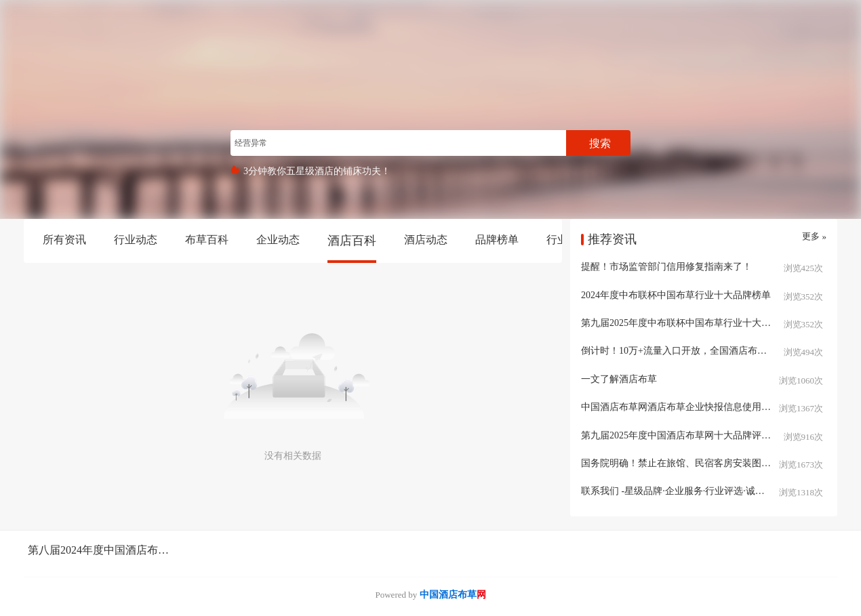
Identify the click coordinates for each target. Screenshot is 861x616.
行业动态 (136, 240)
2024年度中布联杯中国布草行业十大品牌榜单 (676, 295)
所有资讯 (64, 240)
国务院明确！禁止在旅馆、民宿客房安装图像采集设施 (695, 463)
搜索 (600, 143)
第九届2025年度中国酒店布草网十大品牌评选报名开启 (695, 435)
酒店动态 (426, 240)
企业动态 (278, 240)
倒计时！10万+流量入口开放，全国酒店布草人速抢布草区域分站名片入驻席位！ (704, 351)
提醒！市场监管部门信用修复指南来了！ (666, 267)
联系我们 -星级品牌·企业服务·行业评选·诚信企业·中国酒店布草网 (704, 491)
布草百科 (207, 240)
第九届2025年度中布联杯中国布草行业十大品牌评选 (690, 323)
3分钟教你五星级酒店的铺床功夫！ (317, 171)
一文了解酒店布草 (619, 379)
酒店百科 (352, 241)
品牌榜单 (497, 240)
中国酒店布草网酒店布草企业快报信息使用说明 (681, 407)
